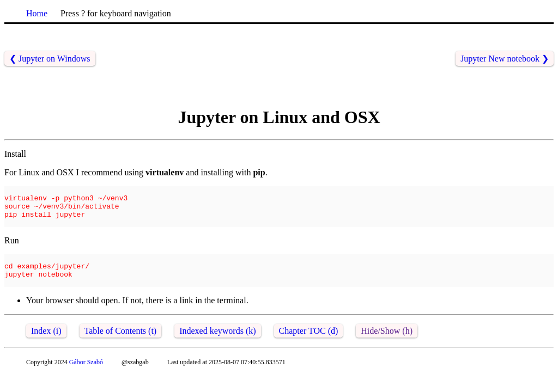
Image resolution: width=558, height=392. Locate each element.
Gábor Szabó (86, 377)
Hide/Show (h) (387, 345)
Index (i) (46, 345)
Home (37, 13)
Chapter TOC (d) (309, 345)
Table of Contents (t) (121, 345)
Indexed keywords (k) (217, 345)
